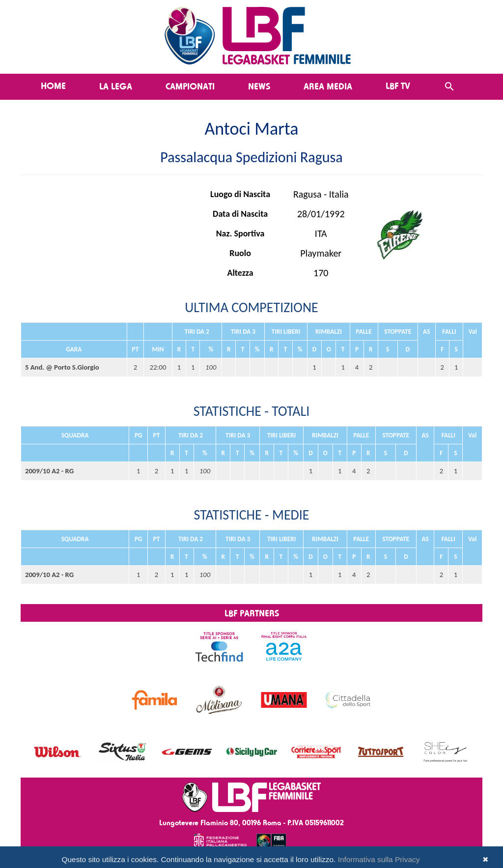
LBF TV (398, 86)
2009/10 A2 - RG (49, 471)
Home (53, 86)
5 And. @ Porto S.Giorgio (62, 367)
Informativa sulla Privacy (379, 859)
